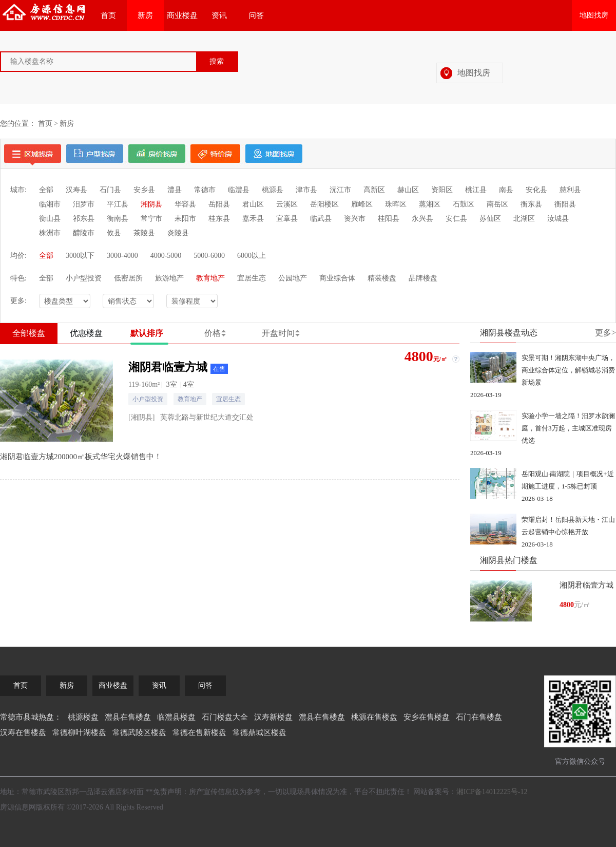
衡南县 (118, 219)
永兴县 (422, 219)
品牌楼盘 (423, 278)
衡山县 (50, 219)
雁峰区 (362, 204)
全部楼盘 (29, 333)
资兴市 (355, 219)
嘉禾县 (253, 219)
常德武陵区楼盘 (139, 732)
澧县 (175, 190)
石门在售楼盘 (479, 717)
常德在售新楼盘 (199, 732)
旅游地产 (169, 278)
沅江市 (340, 190)
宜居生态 (252, 278)
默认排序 (147, 333)
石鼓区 (464, 204)
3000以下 (80, 256)
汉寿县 (76, 190)
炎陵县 (178, 233)
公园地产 (293, 278)
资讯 (219, 15)
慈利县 (570, 190)
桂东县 (219, 219)
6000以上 (252, 256)
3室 (172, 384)
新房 (145, 15)
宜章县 (287, 219)
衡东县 (531, 204)
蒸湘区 (430, 204)
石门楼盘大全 (225, 717)
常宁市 (151, 219)
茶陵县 (144, 233)
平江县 (118, 204)
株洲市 (50, 233)
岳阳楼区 (324, 204)
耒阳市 (185, 219)
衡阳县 (565, 204)
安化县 (536, 190)
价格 (213, 333)
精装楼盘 (382, 278)
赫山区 (408, 190)
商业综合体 (337, 278)
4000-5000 (166, 256)
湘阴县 (151, 204)
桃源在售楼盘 (374, 717)
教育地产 (210, 278)
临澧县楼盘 (176, 717)
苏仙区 (490, 219)
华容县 (185, 204)
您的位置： (18, 124)
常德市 (205, 190)
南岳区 (497, 204)
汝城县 (558, 219)
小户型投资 (84, 278)
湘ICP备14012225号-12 (492, 792)
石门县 (110, 190)
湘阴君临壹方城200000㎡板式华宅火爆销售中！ (81, 457)
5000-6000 (209, 256)
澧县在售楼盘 (128, 717)
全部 (46, 190)
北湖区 (524, 219)
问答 (256, 15)
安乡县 (144, 190)
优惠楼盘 (86, 333)
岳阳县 (219, 204)
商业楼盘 (182, 15)
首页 (108, 15)
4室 (189, 384)
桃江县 (476, 190)
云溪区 (287, 204)
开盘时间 (278, 333)
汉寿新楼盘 (273, 717)
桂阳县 (389, 219)
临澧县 (239, 190)
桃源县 (273, 190)
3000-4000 (122, 256)
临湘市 (50, 204)
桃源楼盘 (83, 717)
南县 (506, 190)
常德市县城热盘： (31, 717)
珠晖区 (396, 204)
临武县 (321, 219)
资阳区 (442, 190)
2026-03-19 (486, 395)
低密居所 (128, 278)
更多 (605, 333)
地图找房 (594, 15)
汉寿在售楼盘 (23, 732)
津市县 (306, 190)
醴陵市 (84, 233)
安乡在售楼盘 (427, 717)
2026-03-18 (537, 498)
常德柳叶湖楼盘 (79, 732)
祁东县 (84, 219)
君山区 (253, 204)
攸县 (114, 233)
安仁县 (456, 219)
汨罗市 (84, 204)
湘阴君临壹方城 (178, 367)
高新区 (374, 190)
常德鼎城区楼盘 (259, 732)
